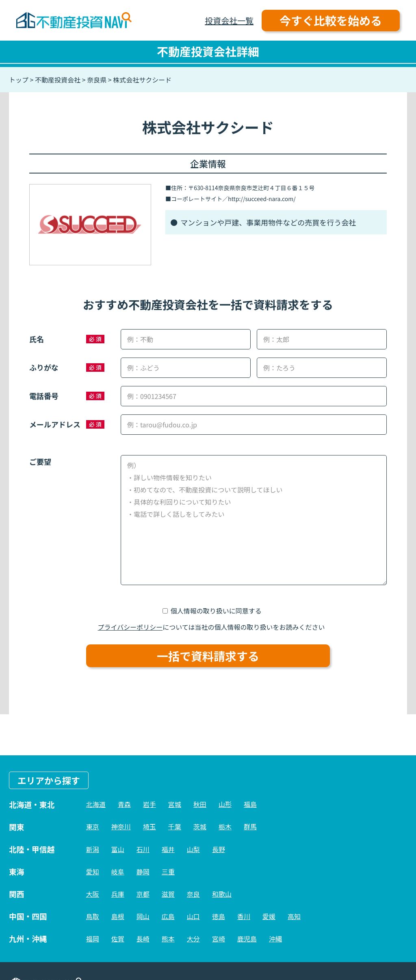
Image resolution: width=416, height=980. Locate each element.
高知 (294, 916)
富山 (118, 849)
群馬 (250, 826)
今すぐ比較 (331, 20)
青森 (124, 804)
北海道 (96, 804)
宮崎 (219, 939)
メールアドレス (55, 424)
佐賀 (118, 939)
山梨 (193, 849)
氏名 (37, 339)
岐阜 (118, 872)
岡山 (143, 916)
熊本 (168, 939)
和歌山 (222, 894)
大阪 (93, 894)
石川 (143, 849)
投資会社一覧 (229, 21)
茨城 (200, 826)
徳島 (219, 916)
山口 (193, 916)
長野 (219, 849)
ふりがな (44, 367)
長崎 (143, 939)
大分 (193, 939)
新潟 (93, 849)
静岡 (143, 872)
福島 (250, 804)
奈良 (193, 894)
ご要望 (40, 462)
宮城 (175, 804)
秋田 (200, 804)
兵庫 (118, 894)
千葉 (175, 826)
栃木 (225, 826)
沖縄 (275, 939)
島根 (118, 916)
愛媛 (269, 916)
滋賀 (168, 894)
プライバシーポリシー (130, 627)
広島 (168, 916)
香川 (244, 916)
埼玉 (149, 826)
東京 (93, 826)
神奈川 (121, 826)
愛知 (93, 872)
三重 (168, 872)
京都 (143, 894)
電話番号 (44, 396)
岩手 (149, 804)
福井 (168, 849)
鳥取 (93, 916)
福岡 (93, 939)
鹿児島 (247, 939)
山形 (225, 804)
